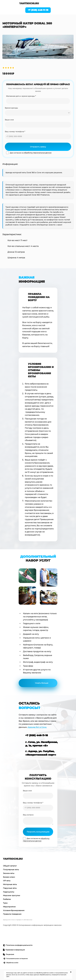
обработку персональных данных (38, 153)
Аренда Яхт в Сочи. (37, 727)
